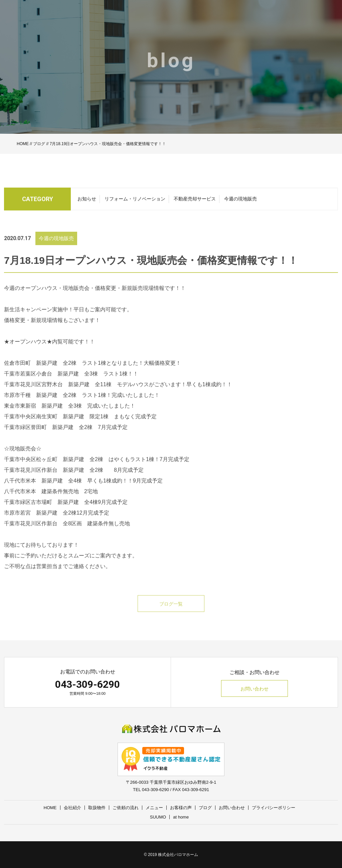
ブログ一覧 (171, 611)
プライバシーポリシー (274, 808)
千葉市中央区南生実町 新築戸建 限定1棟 (56, 424)
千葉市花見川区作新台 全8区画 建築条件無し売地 (67, 531)
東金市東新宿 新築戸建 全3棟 (43, 413)
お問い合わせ (254, 689)
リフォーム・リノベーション (135, 201)
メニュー (154, 808)
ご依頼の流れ (126, 808)
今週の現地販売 (240, 201)
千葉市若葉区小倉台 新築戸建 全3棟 (51, 381)
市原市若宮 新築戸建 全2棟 (40, 520)
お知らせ (87, 201)
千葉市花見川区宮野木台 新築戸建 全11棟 (58, 392)
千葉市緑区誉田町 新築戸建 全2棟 (48, 435)
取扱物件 (97, 808)
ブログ (39, 144)
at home (181, 817)
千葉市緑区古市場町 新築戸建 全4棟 (51, 509)
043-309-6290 (88, 684)
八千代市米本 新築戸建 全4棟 (43, 488)
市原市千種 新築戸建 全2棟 (40, 402)
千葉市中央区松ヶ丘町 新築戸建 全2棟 (54, 467)
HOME (23, 144)
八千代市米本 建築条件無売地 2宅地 (51, 499)
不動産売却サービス (195, 201)
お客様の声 (181, 808)
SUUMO (158, 817)
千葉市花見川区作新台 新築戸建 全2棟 (56, 477)
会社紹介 (72, 808)
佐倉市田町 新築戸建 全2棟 (40, 370)
